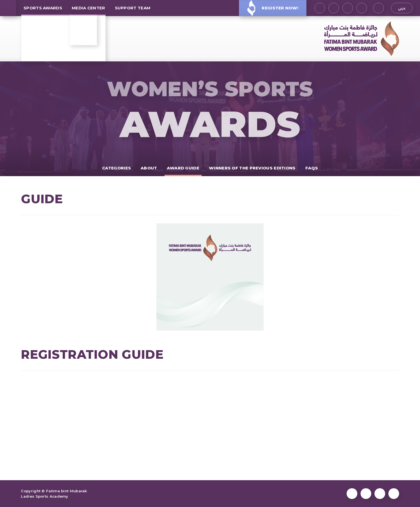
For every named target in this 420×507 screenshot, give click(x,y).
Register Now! (273, 8)
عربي (402, 8)
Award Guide (183, 168)
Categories (117, 168)
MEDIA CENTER (89, 8)
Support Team (133, 8)
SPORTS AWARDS (43, 8)
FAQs (312, 168)
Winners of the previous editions (252, 168)
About (149, 168)
